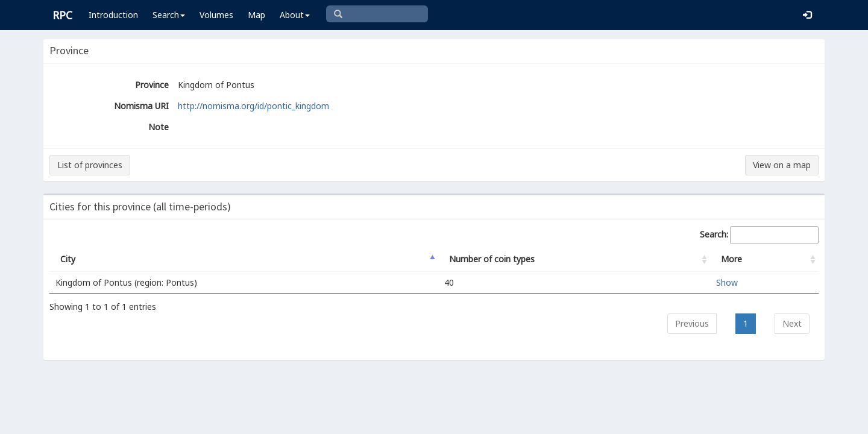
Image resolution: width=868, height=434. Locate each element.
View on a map (782, 165)
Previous (692, 323)
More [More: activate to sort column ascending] (731, 259)
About (295, 15)
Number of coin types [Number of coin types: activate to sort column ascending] (492, 259)
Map (256, 15)
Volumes (216, 15)
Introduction (113, 15)
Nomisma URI (141, 106)
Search (169, 15)
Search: (759, 235)
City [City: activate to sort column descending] (68, 259)
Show (727, 282)
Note (159, 127)
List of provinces (90, 165)
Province (152, 85)
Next (792, 323)
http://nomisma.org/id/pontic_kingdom (253, 106)
